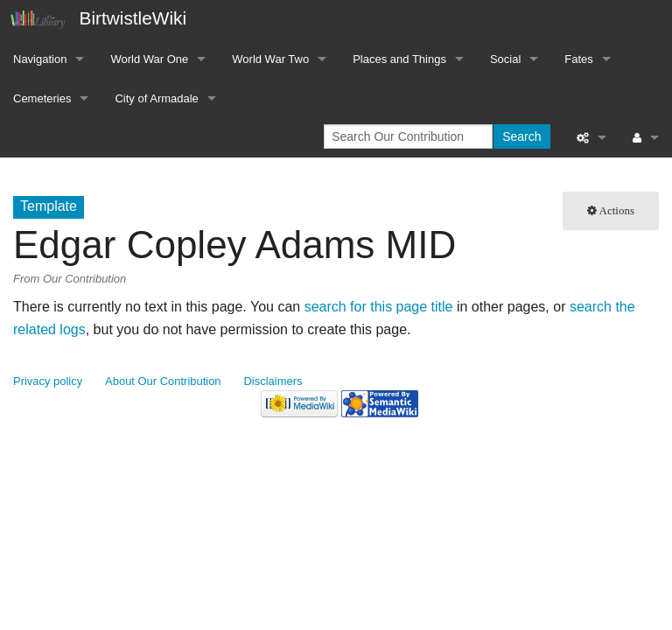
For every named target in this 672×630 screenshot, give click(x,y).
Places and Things (399, 59)
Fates (579, 59)
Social (505, 59)
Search (521, 136)
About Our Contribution (163, 381)
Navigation (40, 59)
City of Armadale (156, 98)
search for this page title (379, 307)
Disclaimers (273, 381)
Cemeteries (42, 98)
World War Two (270, 59)
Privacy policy (48, 381)
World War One (149, 59)
